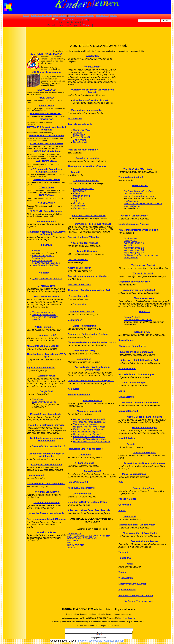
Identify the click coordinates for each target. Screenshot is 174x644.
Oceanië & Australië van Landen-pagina (144, 463)
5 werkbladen (79, 304)
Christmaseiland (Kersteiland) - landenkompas (92, 342)
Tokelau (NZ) (125, 558)
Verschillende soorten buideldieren (89, 422)
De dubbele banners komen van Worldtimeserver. (46, 439)
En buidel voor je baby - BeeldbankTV (43, 257)
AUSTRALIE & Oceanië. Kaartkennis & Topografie (46, 129)
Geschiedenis (80, 191)
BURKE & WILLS (46, 203)
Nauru (122, 391)
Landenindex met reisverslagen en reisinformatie (47, 455)
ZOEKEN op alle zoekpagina (46, 72)
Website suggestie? (107, 16)
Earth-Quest (38, 399)
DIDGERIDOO (46, 119)
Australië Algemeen (87, 251)
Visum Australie (92, 67)
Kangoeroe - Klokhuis (42, 260)
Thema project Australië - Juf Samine (87, 166)
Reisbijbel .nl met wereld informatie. (46, 425)
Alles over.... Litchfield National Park (140, 360)
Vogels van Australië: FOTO (41, 367)
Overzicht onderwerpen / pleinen (49, 16)
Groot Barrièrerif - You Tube (45, 265)
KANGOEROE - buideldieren (47, 151)
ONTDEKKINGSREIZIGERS (46, 180)
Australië (36, 251)
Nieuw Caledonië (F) (129, 411)
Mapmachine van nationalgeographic (46, 484)
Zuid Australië (75, 118)
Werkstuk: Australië (143, 273)
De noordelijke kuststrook (44, 315)
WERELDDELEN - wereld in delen (46, 136)
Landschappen (131, 201)
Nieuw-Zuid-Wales (82, 130)
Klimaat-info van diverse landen (43, 346)
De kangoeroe (131, 240)
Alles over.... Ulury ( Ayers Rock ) (140, 533)
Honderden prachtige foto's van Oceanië (143, 203)
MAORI (71, 543)
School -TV (145, 312)
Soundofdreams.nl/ (92, 401)
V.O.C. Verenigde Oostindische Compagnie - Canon (46, 170)
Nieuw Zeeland (126, 397)
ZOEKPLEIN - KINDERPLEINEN (46, 54)
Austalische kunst (46, 532)
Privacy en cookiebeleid (81, 16)
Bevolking (78, 198)
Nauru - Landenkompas (134, 383)
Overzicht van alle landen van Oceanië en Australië (92, 91)
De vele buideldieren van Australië (89, 419)
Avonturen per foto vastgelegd (139, 290)
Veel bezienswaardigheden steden (140, 196)
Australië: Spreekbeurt (80, 268)
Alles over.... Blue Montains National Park (89, 290)
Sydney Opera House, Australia (47, 278)
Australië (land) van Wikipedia (83, 237)
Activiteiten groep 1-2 (134, 248)
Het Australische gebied (47, 297)
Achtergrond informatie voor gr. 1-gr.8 (138, 230)
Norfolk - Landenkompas (145, 428)
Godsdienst (79, 203)
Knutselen (44, 273)
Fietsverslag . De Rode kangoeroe (85, 449)
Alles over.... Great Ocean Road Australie (89, 510)
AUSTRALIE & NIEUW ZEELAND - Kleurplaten (89, 536)
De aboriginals (131, 238)
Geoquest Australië (79, 296)
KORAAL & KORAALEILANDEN (46, 143)
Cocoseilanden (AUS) (84, 351)
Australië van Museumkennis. (83, 150)
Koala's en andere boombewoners (89, 429)
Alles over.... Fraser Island (81, 488)
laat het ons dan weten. (127, 618)
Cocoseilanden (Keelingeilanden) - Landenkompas (92, 369)
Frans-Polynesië (92, 471)
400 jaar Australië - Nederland (138, 320)
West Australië (126, 578)
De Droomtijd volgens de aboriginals (141, 255)
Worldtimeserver (47, 376)
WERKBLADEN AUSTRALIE (138, 169)
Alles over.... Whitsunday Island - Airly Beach (91, 381)
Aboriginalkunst (131, 258)
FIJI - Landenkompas (83, 463)
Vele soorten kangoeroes (85, 424)
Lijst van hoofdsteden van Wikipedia (45, 513)
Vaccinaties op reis (47, 221)
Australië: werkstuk (78, 260)
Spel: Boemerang (127, 590)
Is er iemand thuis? (47, 335)
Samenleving (79, 206)
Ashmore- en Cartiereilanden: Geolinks (88, 334)
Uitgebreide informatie (84, 326)
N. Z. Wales (73, 389)
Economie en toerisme (84, 189)
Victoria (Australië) (82, 137)
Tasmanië (78, 132)
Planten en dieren (81, 196)
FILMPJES (47, 245)
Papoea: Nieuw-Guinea (144, 488)
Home (26, 16)
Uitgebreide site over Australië (134, 282)
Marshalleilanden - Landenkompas (136, 374)
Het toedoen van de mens (44, 312)
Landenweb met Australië (86, 180)
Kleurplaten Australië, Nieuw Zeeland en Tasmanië (46, 233)
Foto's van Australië (133, 194)
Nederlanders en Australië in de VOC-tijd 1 (47, 355)
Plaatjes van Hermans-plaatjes (138, 601)
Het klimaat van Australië (47, 492)
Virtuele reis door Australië (84, 243)
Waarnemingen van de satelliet (87, 110)
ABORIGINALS (47, 106)
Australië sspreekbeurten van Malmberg (88, 276)
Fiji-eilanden (85, 455)
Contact (87, 25)
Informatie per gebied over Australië (92, 224)
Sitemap (119, 641)
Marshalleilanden (127, 369)
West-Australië (80, 142)
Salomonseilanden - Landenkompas (137, 525)
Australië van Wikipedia (80, 124)
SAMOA (71, 547)
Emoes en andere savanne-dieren (89, 437)
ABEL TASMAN (46, 98)
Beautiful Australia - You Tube (46, 263)
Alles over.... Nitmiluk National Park (140, 403)
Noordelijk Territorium (79, 395)
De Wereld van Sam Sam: (47, 503)
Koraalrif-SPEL (142, 332)
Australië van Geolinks (87, 158)
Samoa (122, 511)
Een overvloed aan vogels (85, 432)
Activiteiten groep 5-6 (134, 253)
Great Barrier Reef (133, 206)
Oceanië (131, 444)
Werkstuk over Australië (144, 265)
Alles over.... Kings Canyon (132, 346)
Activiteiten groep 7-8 (134, 243)
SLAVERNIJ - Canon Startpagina (46, 211)
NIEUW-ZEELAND (47, 90)
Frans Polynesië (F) (78, 482)
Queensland (79, 135)
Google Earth (46, 391)
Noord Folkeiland (127, 438)
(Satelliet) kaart (80, 208)
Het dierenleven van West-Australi (89, 427)
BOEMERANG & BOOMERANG (46, 114)
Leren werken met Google (44, 402)
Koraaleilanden (126, 340)
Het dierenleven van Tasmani (87, 434)
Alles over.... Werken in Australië (89, 216)
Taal (75, 201)
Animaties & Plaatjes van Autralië (136, 595)
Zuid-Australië (80, 140)
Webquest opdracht (144, 298)
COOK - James (47, 187)
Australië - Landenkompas (134, 216)
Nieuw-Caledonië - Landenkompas (144, 417)
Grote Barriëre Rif (82, 494)
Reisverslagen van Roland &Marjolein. (47, 519)
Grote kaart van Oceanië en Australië (91, 100)
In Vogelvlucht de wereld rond (46, 464)
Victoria (122, 572)
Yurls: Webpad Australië (131, 177)
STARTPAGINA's (47, 286)
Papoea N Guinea (127, 499)
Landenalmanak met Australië (134, 224)
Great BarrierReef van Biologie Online (87, 502)
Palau (121, 482)
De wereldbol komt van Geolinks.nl (48, 446)
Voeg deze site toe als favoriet (69, 20)
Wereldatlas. (92, 56)
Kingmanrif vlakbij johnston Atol (137, 352)
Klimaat (77, 193)
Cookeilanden (75, 320)
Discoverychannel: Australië (133, 584)
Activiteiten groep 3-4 (134, 250)
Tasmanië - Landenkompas (144, 541)
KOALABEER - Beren (46, 161)
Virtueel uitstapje (44, 327)
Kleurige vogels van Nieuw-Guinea (89, 439)
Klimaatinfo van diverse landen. (47, 414)
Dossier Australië (132, 317)
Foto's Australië (140, 186)
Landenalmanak (36, 475)
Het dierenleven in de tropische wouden (92, 441)
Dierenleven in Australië (83, 312)
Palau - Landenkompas (134, 474)
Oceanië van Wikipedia (144, 452)
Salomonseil (129, 516)
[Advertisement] (14, 71)
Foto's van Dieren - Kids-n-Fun (138, 191)
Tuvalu (129, 564)
